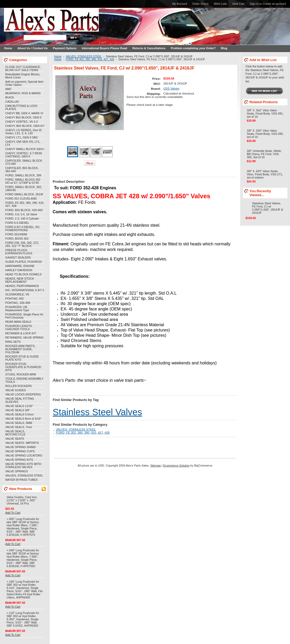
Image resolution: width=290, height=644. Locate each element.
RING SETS (13, 342)
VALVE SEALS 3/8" (18, 410)
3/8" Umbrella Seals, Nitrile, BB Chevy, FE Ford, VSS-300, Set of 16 (264, 154)
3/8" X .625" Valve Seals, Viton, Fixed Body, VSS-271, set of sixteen (265, 174)
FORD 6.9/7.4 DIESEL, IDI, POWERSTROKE (23, 229)
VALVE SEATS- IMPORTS (22, 443)
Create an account (274, 4)
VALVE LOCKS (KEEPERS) (23, 394)
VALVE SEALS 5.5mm (19, 414)
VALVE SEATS (15, 439)
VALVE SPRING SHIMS (21, 447)
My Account (180, 4)
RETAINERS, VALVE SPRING (24, 338)
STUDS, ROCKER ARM (21, 374)
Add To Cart (13, 513)
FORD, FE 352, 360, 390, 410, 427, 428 (90, 59)
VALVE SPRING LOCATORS (24, 455)
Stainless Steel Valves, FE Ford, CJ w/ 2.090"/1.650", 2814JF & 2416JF (268, 208)
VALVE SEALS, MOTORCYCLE (15, 433)
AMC (8, 89)
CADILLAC (12, 102)
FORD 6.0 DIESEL (17, 223)
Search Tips (117, 38)
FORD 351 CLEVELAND (21, 199)
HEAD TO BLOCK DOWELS (23, 274)
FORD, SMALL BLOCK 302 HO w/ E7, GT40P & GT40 (23, 181)
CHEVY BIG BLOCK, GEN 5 (23, 117)
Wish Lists (220, 4)
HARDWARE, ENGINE (20, 266)
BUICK (10, 97)
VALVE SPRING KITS (19, 460)
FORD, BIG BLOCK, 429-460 (24, 210)
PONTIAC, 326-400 (18, 303)
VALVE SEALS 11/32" (19, 406)
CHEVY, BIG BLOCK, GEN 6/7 (25, 126)
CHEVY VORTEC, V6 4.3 (21, 122)
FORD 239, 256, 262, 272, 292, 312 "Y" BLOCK (22, 244)
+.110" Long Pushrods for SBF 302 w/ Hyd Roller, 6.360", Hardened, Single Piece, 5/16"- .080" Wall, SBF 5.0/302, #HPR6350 (23, 619)
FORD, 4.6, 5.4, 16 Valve (21, 214)
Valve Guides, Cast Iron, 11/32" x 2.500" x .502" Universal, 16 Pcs (22, 500)
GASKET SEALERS (18, 257)
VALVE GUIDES (16, 390)
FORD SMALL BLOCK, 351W (24, 194)
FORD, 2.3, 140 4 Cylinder (22, 219)
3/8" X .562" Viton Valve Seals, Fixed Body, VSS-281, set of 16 (265, 113)
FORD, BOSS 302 (17, 239)
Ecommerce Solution (176, 465)
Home (58, 56)
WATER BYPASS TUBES (21, 480)
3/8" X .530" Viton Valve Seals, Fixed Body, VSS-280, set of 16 (265, 134)
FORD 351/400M (16, 234)
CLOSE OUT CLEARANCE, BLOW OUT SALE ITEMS (23, 68)
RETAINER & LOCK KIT (21, 333)
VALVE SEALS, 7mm (19, 427)
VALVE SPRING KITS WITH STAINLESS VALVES (23, 465)
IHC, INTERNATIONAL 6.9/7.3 (25, 290)
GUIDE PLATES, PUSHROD (24, 262)
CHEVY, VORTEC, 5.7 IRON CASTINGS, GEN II (24, 155)
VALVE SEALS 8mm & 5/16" (23, 419)
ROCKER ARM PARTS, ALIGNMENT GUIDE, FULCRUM (20, 349)
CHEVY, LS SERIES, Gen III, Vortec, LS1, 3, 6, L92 (24, 132)
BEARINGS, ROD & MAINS (23, 93)
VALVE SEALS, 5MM (19, 423)
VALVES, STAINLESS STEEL (24, 475)
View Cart (238, 4)
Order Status (200, 4)
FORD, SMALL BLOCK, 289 (23, 175)
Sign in (254, 4)
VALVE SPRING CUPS (20, 451)
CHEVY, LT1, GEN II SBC (22, 137)
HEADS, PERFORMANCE (22, 286)
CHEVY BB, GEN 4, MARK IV (24, 113)
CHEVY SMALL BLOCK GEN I (25, 149)
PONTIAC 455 (14, 299)
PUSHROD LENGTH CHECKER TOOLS (19, 328)
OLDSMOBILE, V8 (17, 294)
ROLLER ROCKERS (18, 386)
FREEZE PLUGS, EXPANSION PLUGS (19, 252)
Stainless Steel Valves (97, 412)
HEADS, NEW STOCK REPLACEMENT (20, 280)
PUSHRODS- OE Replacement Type (17, 309)
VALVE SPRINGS (16, 471)
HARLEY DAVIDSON (19, 270)
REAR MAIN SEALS (18, 322)
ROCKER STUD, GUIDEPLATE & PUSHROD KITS (23, 367)
